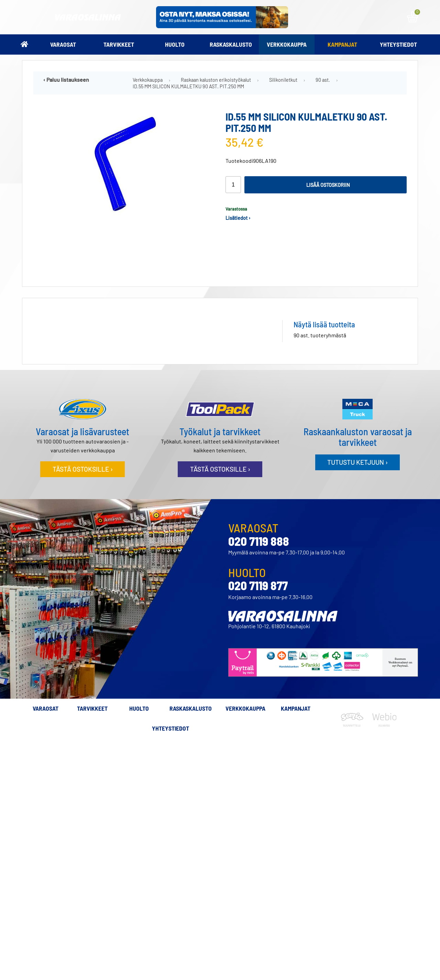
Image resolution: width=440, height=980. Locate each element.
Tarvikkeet (119, 44)
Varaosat (63, 44)
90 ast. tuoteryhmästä (320, 335)
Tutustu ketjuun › (357, 462)
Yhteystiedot (398, 44)
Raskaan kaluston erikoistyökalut (216, 80)
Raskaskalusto (231, 44)
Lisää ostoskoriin (328, 185)
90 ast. (323, 80)
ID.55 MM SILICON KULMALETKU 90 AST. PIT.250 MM (188, 86)
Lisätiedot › (238, 218)
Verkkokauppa (287, 44)
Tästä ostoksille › (83, 469)
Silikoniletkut (283, 80)
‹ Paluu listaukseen (66, 80)
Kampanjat (342, 44)
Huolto (175, 44)
